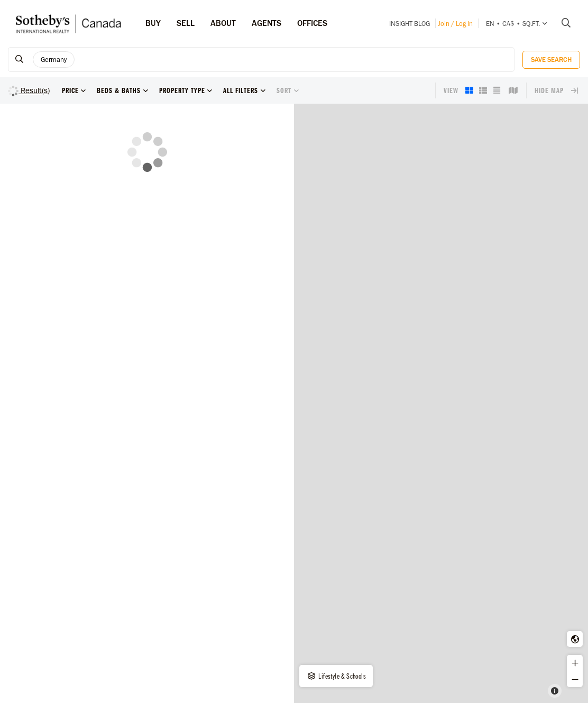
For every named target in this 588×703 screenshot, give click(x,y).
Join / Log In (455, 24)
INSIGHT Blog (410, 24)
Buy (153, 23)
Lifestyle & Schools (336, 676)
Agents (267, 23)
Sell (186, 23)
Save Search (551, 60)
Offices (312, 23)
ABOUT (223, 23)
